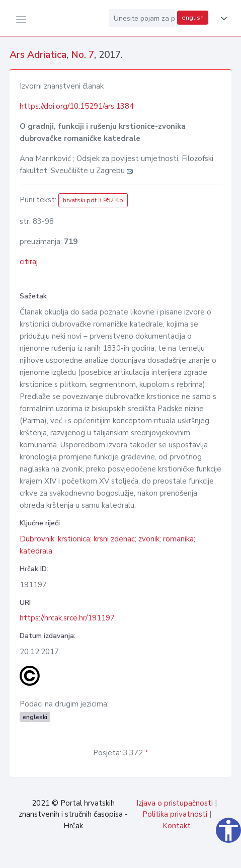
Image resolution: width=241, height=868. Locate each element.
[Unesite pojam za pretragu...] (142, 18)
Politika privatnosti (175, 814)
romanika (178, 539)
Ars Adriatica (38, 55)
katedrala (36, 551)
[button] (222, 19)
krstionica (74, 539)
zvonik (149, 539)
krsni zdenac (114, 539)
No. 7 (83, 55)
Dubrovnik (37, 539)
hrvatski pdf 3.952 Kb (93, 200)
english (193, 18)
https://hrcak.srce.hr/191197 (67, 618)
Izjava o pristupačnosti (175, 803)
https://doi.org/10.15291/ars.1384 (77, 106)
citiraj (29, 262)
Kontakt (177, 826)
